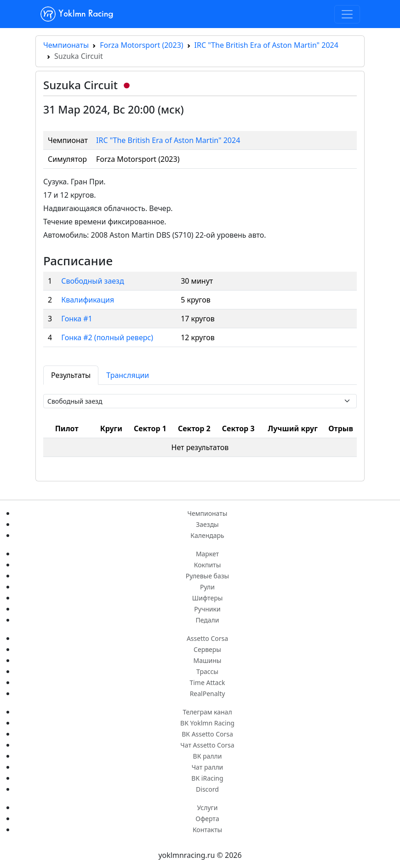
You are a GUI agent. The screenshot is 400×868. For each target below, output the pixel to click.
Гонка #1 (77, 319)
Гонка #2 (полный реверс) (107, 337)
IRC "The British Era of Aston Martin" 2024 (266, 45)
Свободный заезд (92, 281)
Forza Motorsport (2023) (141, 45)
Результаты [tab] (71, 375)
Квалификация (88, 300)
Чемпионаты (66, 45)
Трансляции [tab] (128, 375)
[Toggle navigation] (347, 14)
